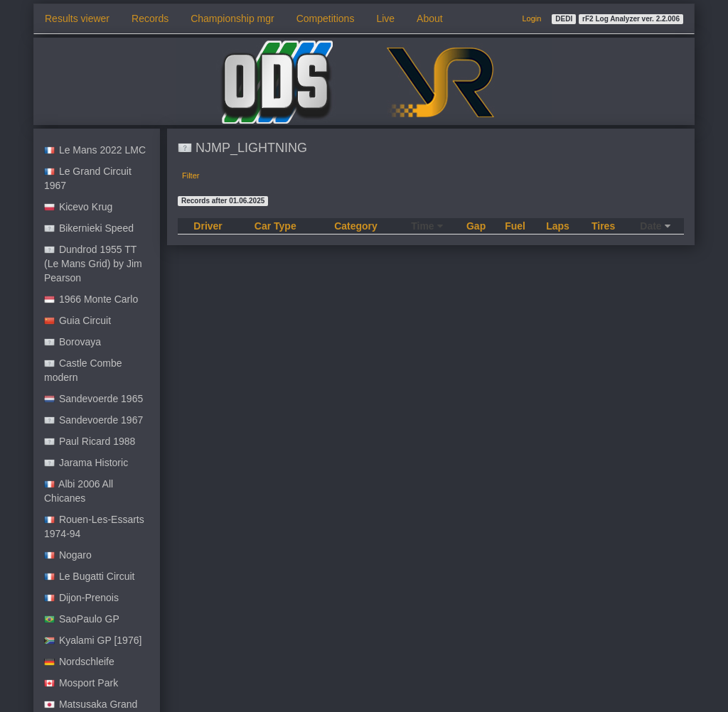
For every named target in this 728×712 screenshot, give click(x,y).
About (430, 18)
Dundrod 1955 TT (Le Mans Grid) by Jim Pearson (93, 264)
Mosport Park (81, 683)
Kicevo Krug (78, 207)
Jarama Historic (86, 463)
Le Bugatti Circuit (90, 576)
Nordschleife (79, 662)
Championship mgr (232, 18)
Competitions (326, 18)
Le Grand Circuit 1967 (88, 178)
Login (531, 18)
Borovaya (73, 342)
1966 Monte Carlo (91, 299)
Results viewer (77, 18)
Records (150, 18)
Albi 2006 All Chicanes (79, 491)
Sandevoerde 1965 (93, 399)
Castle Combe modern (83, 370)
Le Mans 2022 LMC (95, 150)
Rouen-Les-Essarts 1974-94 (94, 527)
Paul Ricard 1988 (90, 441)
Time (427, 226)
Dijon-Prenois (81, 598)
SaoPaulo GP (82, 619)
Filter (191, 176)
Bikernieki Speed (89, 228)
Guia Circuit (77, 320)
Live (385, 18)
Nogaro (68, 555)
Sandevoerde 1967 (93, 420)
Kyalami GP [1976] (93, 640)
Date (655, 226)
